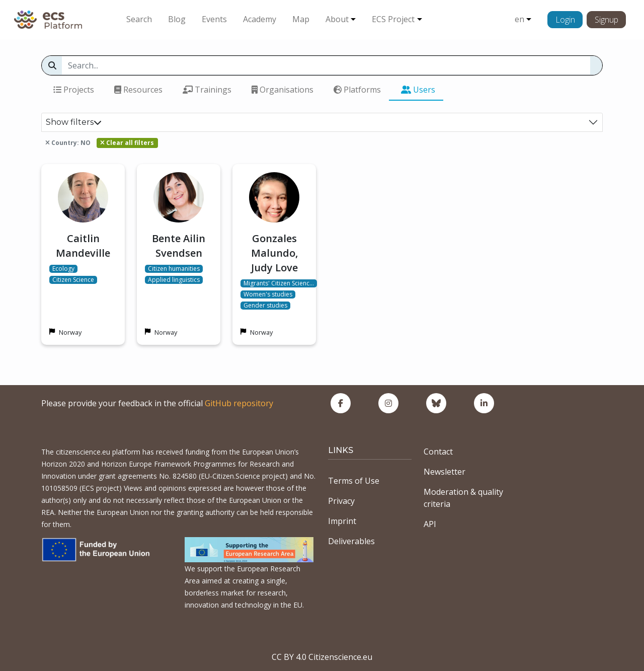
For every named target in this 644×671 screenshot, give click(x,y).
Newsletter (445, 472)
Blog (177, 19)
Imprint (342, 521)
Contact (438, 452)
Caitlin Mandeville (83, 246)
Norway (70, 332)
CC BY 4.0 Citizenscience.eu (322, 657)
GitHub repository (239, 403)
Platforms (357, 90)
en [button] (519, 19)
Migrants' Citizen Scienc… (279, 283)
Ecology (63, 269)
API (430, 524)
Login (565, 20)
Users (418, 90)
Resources (138, 90)
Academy (260, 19)
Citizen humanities (174, 269)
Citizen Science (73, 280)
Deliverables (351, 541)
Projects (74, 90)
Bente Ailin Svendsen (179, 246)
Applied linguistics (174, 280)
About (337, 19)
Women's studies (268, 294)
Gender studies (265, 306)
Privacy (341, 501)
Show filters (74, 122)
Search (139, 19)
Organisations (283, 90)
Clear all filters (127, 143)
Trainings (207, 90)
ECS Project (393, 19)
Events (214, 19)
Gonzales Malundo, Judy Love (274, 253)
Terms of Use (354, 481)
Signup (607, 20)
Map (301, 19)
